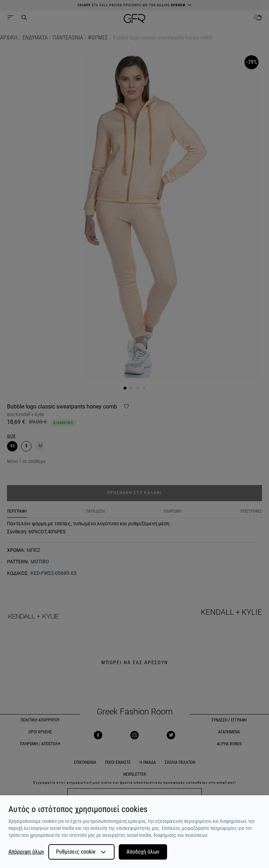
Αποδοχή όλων (143, 852)
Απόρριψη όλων (26, 852)
